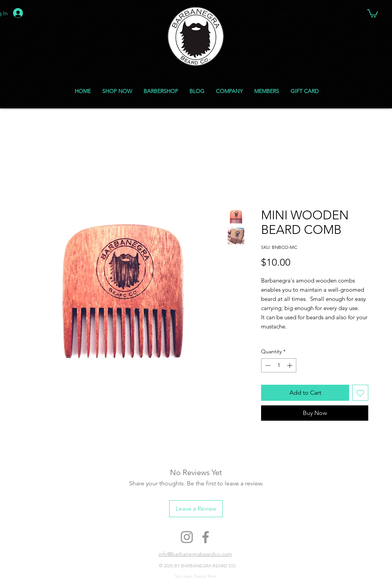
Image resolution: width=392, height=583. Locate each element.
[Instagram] (187, 537)
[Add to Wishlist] (360, 393)
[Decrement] (267, 365)
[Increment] (290, 365)
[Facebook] (206, 537)
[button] (372, 13)
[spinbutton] (279, 365)
